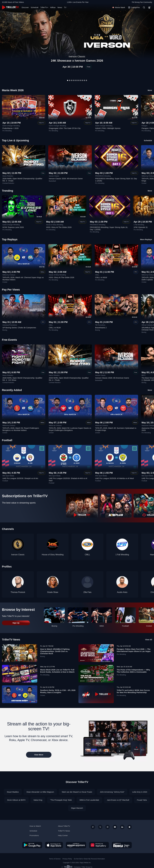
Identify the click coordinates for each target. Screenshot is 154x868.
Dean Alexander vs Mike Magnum (40, 792)
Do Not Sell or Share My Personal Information (89, 859)
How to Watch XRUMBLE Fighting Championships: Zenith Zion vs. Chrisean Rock (55, 651)
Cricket (144, 183)
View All (149, 640)
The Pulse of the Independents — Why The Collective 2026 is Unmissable (133, 671)
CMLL (97, 275)
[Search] (144, 7)
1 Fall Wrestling (139, 225)
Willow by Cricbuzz (9, 275)
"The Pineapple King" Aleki (61, 800)
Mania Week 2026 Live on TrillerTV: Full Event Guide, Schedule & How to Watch (57, 671)
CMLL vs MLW (101, 277)
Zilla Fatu (87, 592)
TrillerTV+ (44, 7)
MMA (102, 626)
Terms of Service (55, 859)
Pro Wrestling (7, 131)
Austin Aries (122, 592)
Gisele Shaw (53, 592)
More (150, 90)
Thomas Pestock (18, 592)
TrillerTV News (11, 640)
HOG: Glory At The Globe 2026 (59, 227)
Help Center (63, 835)
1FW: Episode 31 (141, 227)
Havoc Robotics (8, 176)
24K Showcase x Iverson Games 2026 (77, 61)
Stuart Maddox (13, 792)
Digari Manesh (77, 808)
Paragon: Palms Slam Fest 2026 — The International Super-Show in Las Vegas (134, 650)
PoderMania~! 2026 (10, 128)
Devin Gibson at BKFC (16, 800)
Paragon (144, 126)
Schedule (35, 7)
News (60, 7)
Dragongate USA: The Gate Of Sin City (65, 128)
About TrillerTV (64, 826)
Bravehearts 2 (101, 328)
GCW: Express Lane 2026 (13, 227)
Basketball (52, 181)
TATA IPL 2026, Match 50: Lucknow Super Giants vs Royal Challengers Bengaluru (70, 429)
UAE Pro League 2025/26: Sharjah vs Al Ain (20, 478)
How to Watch (35, 826)
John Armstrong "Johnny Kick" (112, 792)
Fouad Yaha (142, 800)
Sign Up (16, 623)
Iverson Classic (54, 176)
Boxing (5, 330)
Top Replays (10, 239)
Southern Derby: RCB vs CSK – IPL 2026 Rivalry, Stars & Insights (58, 691)
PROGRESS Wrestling (103, 176)
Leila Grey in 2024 (140, 792)
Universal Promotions (10, 325)
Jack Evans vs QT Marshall (118, 800)
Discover (25, 7)
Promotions (34, 835)
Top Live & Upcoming (15, 140)
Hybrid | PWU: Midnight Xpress (108, 128)
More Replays (146, 239)
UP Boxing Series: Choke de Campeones (19, 328)
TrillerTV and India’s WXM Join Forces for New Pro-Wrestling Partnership (133, 691)
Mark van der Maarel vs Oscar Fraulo (77, 792)
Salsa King (38, 800)
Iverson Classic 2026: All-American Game (66, 179)
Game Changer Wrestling (11, 126)
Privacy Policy (67, 859)
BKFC (144, 375)
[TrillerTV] (10, 7)
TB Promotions (100, 325)
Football (5, 481)
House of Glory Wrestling (55, 225)
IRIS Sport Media (8, 476)
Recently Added (12, 390)
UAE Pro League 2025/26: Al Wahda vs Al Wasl (115, 478)
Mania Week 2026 (13, 90)
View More (39, 755)
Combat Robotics (8, 183)
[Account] (149, 7)
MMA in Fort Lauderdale (89, 800)
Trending (8, 191)
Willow (53, 7)
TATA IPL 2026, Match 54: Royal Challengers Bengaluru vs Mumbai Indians (21, 429)
